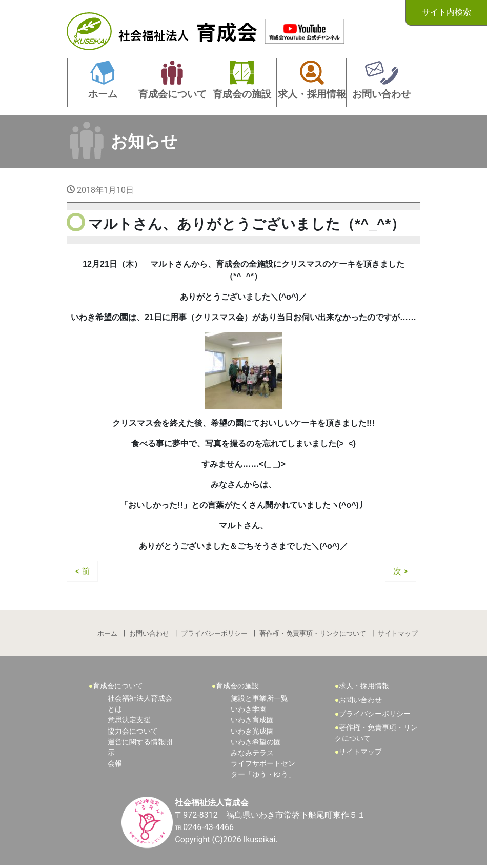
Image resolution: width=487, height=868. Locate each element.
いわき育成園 (252, 722)
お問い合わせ (149, 634)
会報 (115, 766)
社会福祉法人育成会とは (140, 705)
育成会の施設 (238, 687)
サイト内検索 (446, 12)
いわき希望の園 (256, 744)
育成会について (118, 687)
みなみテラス (252, 755)
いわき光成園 (252, 732)
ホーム (107, 634)
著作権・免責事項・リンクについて (313, 634)
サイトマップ (398, 634)
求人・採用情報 (364, 687)
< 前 (83, 571)
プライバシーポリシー (214, 634)
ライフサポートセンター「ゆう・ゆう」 (263, 771)
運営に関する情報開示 (140, 749)
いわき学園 (249, 710)
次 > (400, 571)
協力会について (133, 732)
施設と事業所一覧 (259, 699)
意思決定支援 (129, 722)
